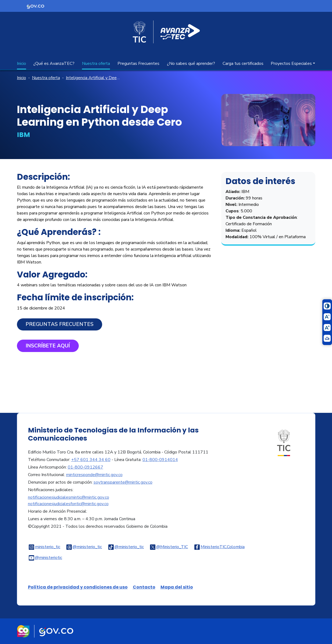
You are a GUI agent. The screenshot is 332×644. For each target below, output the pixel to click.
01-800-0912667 (85, 467)
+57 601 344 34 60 (91, 460)
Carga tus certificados (243, 64)
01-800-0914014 (160, 460)
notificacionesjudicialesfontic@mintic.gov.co (68, 504)
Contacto (144, 587)
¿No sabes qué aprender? (191, 64)
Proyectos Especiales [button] (291, 64)
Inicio (22, 64)
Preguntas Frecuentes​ (60, 324)
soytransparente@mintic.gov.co (123, 482)
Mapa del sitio (177, 587)
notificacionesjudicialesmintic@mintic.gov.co (69, 497)
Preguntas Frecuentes (138, 64)
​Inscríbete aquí (48, 346)
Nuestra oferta (96, 64)
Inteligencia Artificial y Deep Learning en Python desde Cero (94, 78)
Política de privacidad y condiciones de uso (78, 587)
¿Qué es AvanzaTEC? (54, 64)
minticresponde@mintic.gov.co (94, 475)
